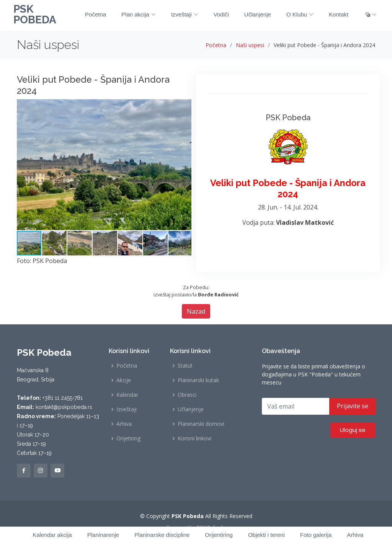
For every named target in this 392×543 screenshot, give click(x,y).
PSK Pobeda (211, 527)
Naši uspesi (250, 45)
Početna (96, 14)
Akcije (124, 380)
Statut (185, 366)
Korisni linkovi (194, 438)
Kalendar (127, 395)
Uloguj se (353, 430)
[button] (185, 106)
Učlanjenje (258, 14)
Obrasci (187, 395)
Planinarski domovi (201, 424)
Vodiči (221, 14)
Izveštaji (185, 14)
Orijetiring (128, 438)
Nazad (196, 311)
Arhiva (124, 424)
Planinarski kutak (198, 380)
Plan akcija (139, 14)
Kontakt (339, 14)
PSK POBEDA (35, 14)
